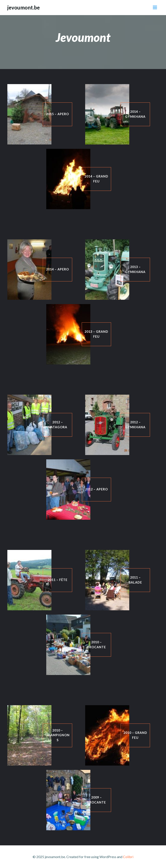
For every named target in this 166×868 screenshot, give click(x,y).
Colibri (128, 857)
